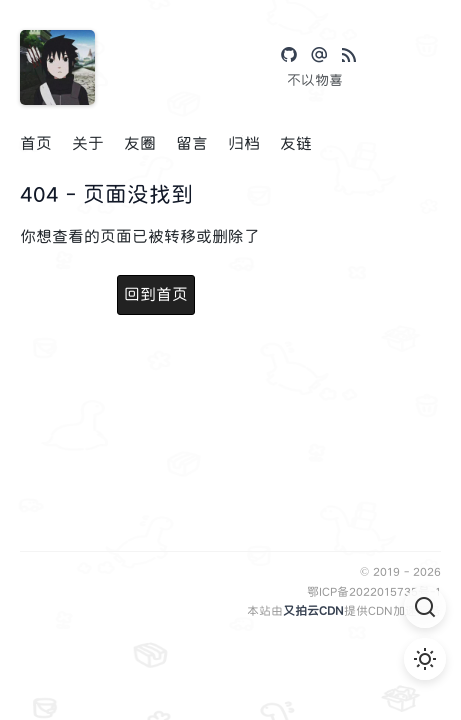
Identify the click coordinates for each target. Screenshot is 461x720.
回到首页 (156, 294)
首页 (36, 143)
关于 (88, 143)
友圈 (140, 143)
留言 (192, 143)
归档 (244, 143)
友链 (296, 143)
